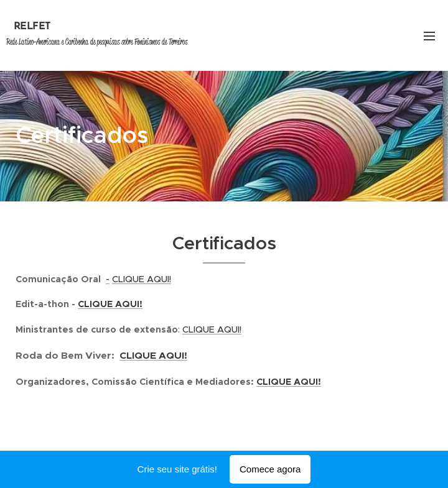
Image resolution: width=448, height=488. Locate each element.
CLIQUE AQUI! (142, 279)
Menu (429, 36)
